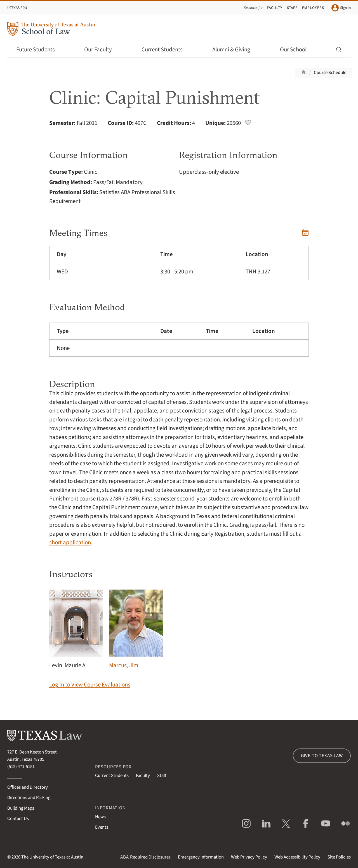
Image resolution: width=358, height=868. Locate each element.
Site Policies (339, 857)
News (100, 817)
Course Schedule (330, 73)
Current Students (166, 50)
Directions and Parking (29, 798)
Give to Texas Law (322, 756)
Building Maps (21, 808)
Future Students (39, 50)
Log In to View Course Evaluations (90, 685)
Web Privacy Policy (249, 857)
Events (102, 827)
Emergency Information (201, 857)
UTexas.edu (17, 8)
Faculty (275, 8)
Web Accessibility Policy (297, 857)
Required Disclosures (145, 857)
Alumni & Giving (235, 50)
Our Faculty (102, 50)
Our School (297, 50)
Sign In (341, 8)
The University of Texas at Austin (52, 857)
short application (70, 542)
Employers (313, 8)
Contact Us (18, 819)
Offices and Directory (28, 787)
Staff (292, 8)
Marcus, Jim (136, 630)
